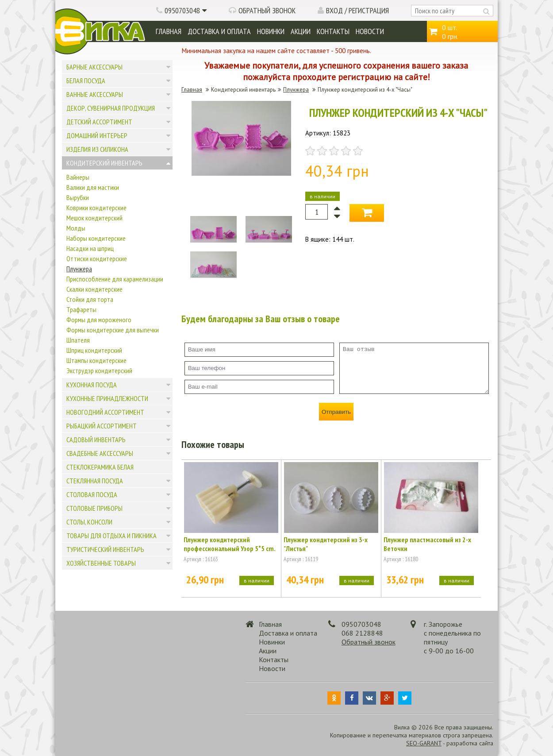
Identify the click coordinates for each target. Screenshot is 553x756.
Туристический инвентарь (105, 549)
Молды (76, 228)
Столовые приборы (94, 508)
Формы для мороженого (99, 320)
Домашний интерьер (97, 135)
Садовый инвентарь (96, 440)
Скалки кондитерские (94, 289)
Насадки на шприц (90, 248)
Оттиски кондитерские (97, 258)
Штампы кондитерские (96, 360)
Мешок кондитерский (94, 218)
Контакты (333, 31)
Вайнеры (78, 177)
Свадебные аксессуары (100, 453)
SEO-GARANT (424, 743)
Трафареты (81, 309)
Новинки (271, 31)
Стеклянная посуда (95, 481)
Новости (370, 31)
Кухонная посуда (92, 385)
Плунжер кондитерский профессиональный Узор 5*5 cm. (230, 544)
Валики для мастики (93, 187)
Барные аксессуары (94, 67)
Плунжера (79, 269)
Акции (301, 31)
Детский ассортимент (99, 122)
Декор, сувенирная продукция (111, 108)
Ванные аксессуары (95, 94)
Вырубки (78, 197)
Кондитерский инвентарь (104, 163)
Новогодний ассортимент (105, 412)
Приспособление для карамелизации (115, 279)
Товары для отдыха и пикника (111, 536)
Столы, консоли (89, 522)
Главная (169, 31)
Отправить (336, 412)
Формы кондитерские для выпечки (113, 330)
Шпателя (78, 340)
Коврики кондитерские (96, 208)
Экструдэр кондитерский (99, 370)
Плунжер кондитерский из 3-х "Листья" (326, 544)
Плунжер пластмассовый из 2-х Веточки (427, 544)
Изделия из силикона (97, 149)
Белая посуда (86, 81)
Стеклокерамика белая (100, 467)
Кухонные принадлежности (107, 398)
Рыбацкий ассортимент (102, 426)
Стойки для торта (90, 299)
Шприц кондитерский (94, 350)
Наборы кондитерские (96, 238)
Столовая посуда (92, 494)
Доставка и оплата (219, 31)
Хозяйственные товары (101, 563)
